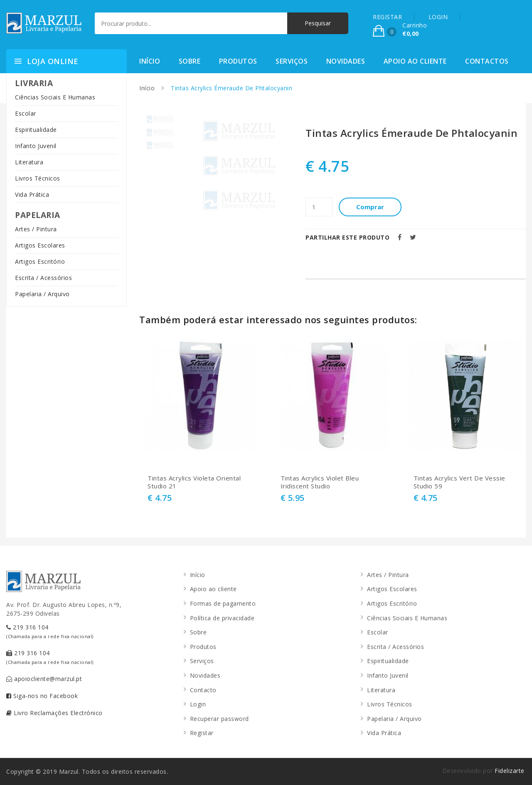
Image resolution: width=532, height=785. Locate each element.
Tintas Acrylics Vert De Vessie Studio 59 (459, 482)
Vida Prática (32, 194)
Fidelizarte (510, 771)
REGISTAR (387, 17)
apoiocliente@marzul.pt (44, 679)
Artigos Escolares (40, 245)
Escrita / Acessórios (43, 278)
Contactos (487, 61)
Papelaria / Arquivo (42, 294)
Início (150, 61)
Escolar (26, 113)
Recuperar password (219, 719)
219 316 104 (50, 631)
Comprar (370, 207)
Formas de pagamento (223, 603)
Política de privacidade (222, 618)
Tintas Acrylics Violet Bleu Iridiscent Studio (320, 482)
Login (198, 704)
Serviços (292, 61)
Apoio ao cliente (415, 61)
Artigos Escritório (40, 261)
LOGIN (438, 17)
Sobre (190, 61)
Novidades (346, 61)
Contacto (203, 690)
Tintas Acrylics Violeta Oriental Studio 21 (194, 482)
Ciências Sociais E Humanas (55, 97)
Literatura (29, 162)
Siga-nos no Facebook (42, 696)
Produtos (238, 61)
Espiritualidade (36, 130)
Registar (202, 733)
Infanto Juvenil (36, 146)
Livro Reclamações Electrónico (54, 713)
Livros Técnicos (38, 178)
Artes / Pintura (36, 229)
